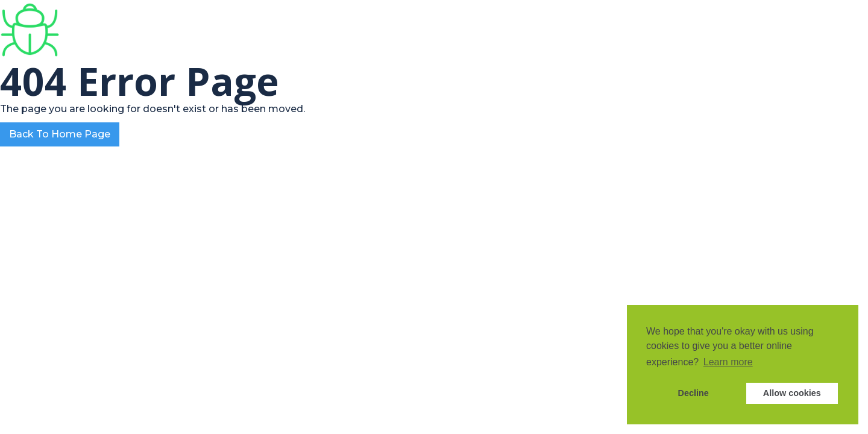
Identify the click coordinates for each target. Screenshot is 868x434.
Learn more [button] (728, 362)
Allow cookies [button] (792, 393)
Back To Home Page (60, 134)
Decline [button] (693, 393)
